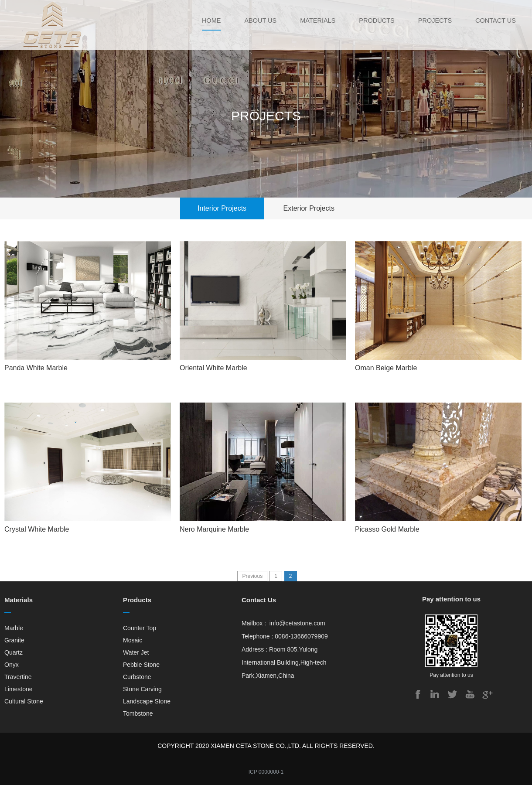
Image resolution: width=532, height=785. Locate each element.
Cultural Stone (24, 701)
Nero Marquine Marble (214, 529)
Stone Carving (142, 689)
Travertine (18, 677)
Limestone (19, 689)
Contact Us (495, 20)
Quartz (14, 652)
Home (205, 20)
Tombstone (138, 713)
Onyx (12, 665)
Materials (314, 20)
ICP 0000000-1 (266, 772)
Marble (14, 628)
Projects (433, 20)
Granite (14, 640)
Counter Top (140, 628)
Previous (252, 576)
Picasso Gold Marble (387, 529)
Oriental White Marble (213, 368)
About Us (255, 20)
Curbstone (137, 677)
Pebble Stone (141, 665)
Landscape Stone (147, 701)
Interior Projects (222, 208)
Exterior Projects (309, 208)
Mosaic (133, 640)
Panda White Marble (36, 368)
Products (374, 20)
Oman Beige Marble (386, 368)
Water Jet (136, 652)
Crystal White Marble (37, 529)
